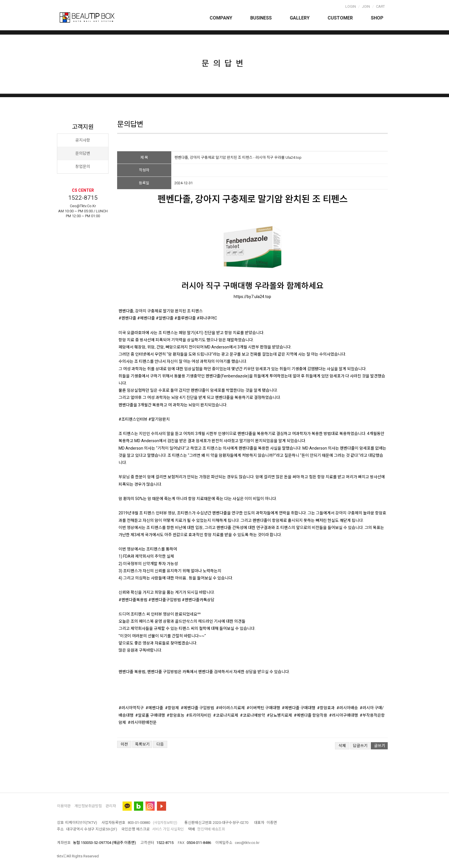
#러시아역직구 (131, 708)
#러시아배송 (347, 708)
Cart (380, 6)
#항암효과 (326, 708)
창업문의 (83, 166)
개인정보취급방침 (88, 806)
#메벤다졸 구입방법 (197, 708)
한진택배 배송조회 (211, 829)
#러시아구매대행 (343, 715)
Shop (377, 18)
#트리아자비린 (199, 715)
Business (261, 18)
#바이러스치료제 (230, 708)
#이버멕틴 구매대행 (263, 708)
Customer (340, 18)
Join (366, 6)
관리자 (111, 806)
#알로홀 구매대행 (150, 715)
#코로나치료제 (226, 715)
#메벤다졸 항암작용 (311, 715)
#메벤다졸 (154, 708)
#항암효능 (176, 715)
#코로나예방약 (253, 715)
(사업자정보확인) (165, 823)
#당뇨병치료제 (279, 715)
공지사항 (83, 140)
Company (221, 18)
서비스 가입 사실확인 (168, 829)
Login (351, 6)
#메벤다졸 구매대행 (299, 708)
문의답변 (83, 153)
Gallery (300, 18)
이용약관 (64, 806)
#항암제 (172, 708)
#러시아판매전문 (142, 722)
